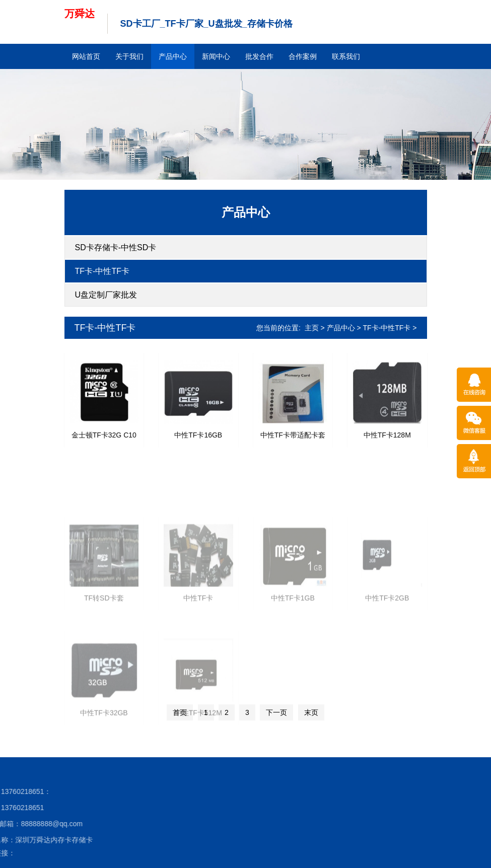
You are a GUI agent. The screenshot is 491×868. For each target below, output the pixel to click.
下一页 (276, 712)
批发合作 (259, 56)
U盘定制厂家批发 (106, 295)
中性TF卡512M (198, 745)
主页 (312, 328)
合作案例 (303, 56)
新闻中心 (216, 56)
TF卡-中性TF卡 (102, 271)
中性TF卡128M (387, 443)
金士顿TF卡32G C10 (104, 443)
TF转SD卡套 (104, 631)
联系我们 (346, 56)
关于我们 (129, 56)
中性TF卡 (198, 631)
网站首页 (86, 56)
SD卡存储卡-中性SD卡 (116, 247)
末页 (311, 712)
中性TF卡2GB (387, 631)
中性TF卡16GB (198, 443)
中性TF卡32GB (104, 745)
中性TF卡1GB (293, 631)
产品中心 (173, 56)
